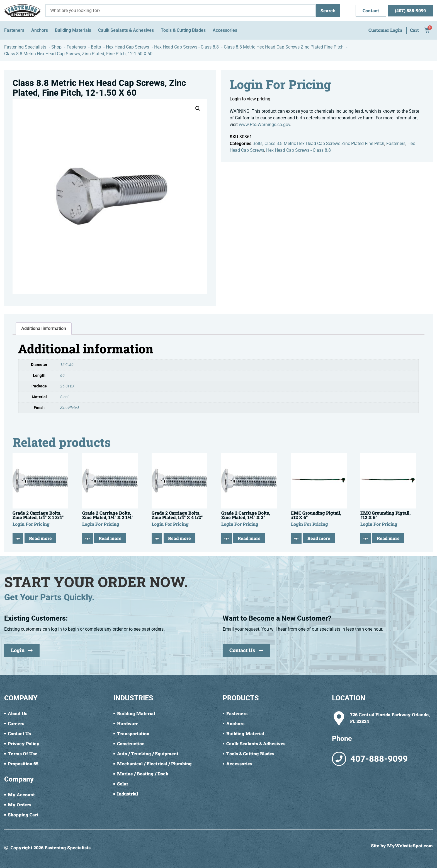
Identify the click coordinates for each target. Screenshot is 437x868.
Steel (64, 397)
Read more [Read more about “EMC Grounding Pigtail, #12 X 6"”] (319, 538)
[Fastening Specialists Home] (22, 11)
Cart (414, 30)
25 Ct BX (67, 386)
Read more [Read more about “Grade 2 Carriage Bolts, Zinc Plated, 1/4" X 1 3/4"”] (40, 538)
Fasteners (396, 144)
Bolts (258, 144)
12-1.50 (67, 365)
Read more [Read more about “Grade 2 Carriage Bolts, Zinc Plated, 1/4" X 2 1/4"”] (110, 538)
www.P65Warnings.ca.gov (264, 125)
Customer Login (385, 30)
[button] (198, 108)
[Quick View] (18, 538)
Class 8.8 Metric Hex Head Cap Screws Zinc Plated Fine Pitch (324, 144)
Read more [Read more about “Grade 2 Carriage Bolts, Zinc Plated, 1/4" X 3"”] (249, 538)
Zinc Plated (70, 408)
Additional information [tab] (44, 328)
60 (62, 376)
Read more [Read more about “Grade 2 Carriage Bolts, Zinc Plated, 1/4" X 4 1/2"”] (179, 538)
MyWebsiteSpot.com (410, 846)
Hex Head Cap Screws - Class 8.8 (298, 150)
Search (328, 10)
